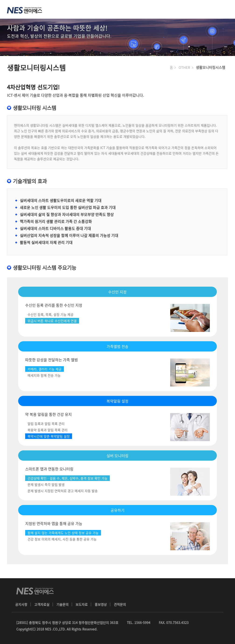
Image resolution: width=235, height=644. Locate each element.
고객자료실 (42, 604)
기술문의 (62, 604)
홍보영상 (101, 604)
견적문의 (120, 604)
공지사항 (21, 604)
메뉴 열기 (226, 9)
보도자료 (82, 604)
